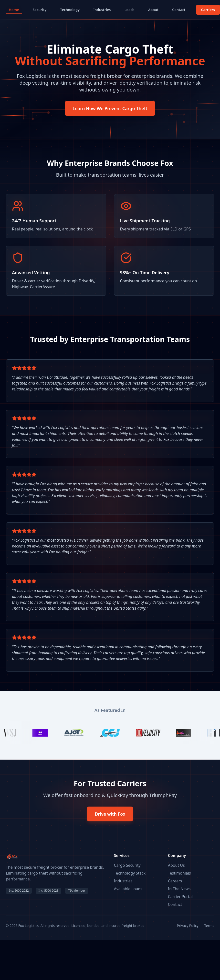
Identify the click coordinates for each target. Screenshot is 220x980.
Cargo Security (127, 865)
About (153, 10)
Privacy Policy (188, 926)
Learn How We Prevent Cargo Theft (110, 108)
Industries (102, 10)
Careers (175, 881)
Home (14, 11)
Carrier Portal (180, 897)
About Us (176, 865)
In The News (179, 889)
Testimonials (179, 873)
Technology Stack (130, 873)
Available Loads (128, 889)
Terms (209, 926)
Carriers (208, 10)
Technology (70, 10)
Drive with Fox (110, 814)
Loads (130, 10)
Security (40, 10)
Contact (179, 10)
